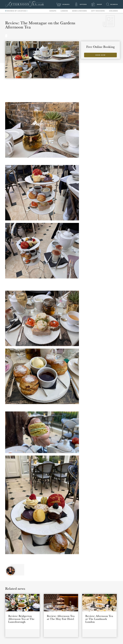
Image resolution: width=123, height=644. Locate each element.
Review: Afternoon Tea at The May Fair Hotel (61, 617)
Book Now (100, 55)
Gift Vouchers (98, 11)
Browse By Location (16, 11)
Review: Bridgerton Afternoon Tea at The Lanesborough (21, 619)
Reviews (6, 36)
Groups (53, 11)
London (64, 11)
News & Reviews (80, 11)
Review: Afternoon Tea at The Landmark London (99, 619)
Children (113, 11)
